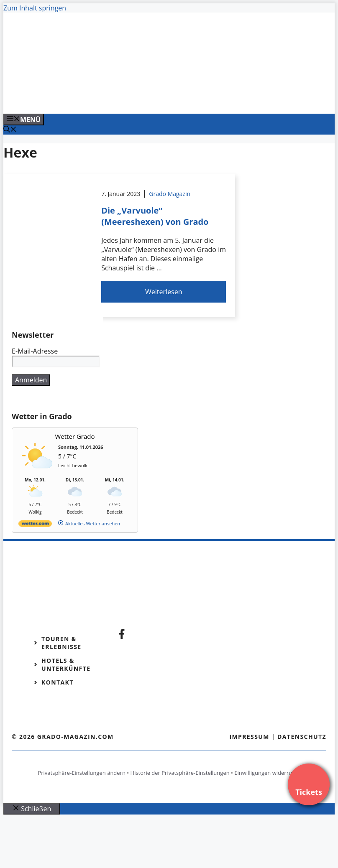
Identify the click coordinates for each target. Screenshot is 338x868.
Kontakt (58, 682)
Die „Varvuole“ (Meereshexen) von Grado (155, 216)
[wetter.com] (35, 525)
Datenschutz (302, 737)
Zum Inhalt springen (35, 8)
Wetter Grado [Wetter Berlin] (75, 436)
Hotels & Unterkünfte (66, 664)
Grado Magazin (170, 194)
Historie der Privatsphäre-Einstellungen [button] (180, 773)
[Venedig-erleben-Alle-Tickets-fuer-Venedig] (172, 98)
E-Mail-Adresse (35, 351)
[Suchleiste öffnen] (10, 130)
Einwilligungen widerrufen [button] (267, 773)
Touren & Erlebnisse (61, 643)
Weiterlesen (164, 292)
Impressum (249, 737)
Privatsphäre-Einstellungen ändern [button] (81, 773)
